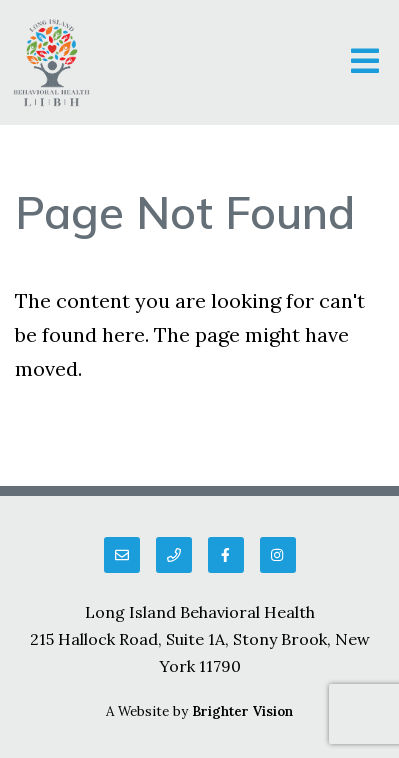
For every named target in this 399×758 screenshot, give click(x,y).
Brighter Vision (242, 711)
